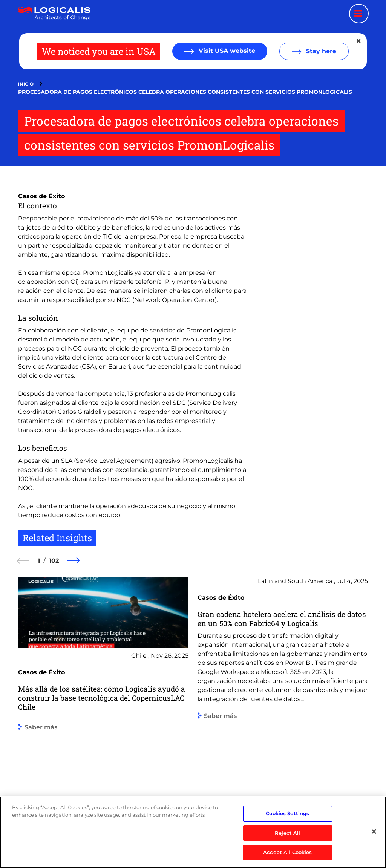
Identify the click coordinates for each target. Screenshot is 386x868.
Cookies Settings (287, 818)
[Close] (374, 836)
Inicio (26, 84)
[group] (103, 699)
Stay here (320, 51)
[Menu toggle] (359, 14)
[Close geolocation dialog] (359, 41)
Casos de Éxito (41, 196)
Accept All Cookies (287, 857)
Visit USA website (226, 51)
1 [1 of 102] (39, 561)
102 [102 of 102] (54, 561)
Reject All (287, 837)
